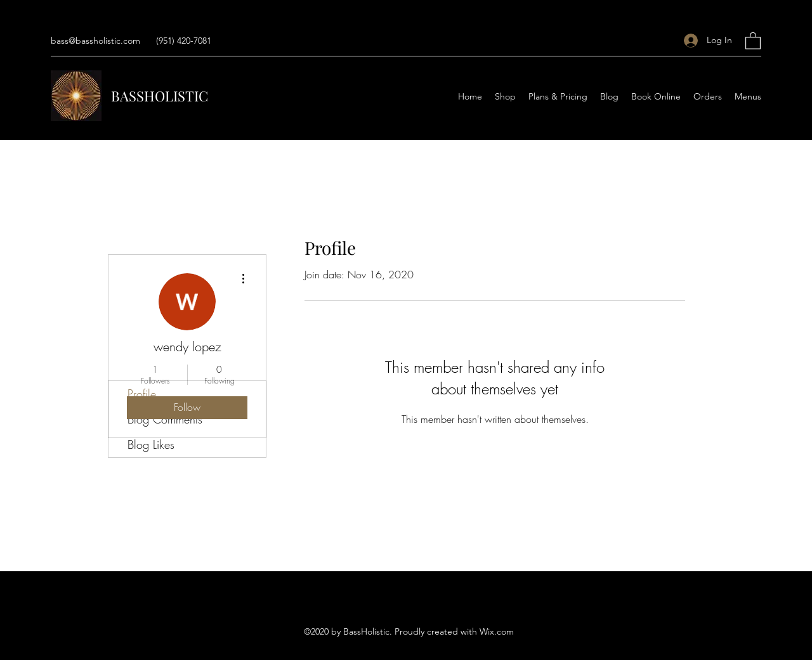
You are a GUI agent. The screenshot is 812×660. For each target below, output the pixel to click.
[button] (753, 40)
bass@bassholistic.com (95, 41)
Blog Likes (151, 444)
